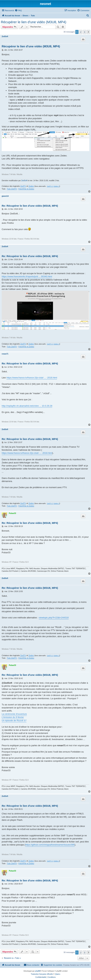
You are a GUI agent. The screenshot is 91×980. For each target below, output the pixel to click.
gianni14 (5, 196)
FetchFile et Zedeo (26, 189)
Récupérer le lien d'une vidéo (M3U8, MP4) (34, 22)
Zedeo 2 (57, 186)
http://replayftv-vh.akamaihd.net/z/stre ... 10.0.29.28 (27, 406)
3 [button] (85, 32)
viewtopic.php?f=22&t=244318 (54, 618)
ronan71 (5, 354)
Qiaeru (58, 974)
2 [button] (81, 32)
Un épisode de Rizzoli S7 (14, 720)
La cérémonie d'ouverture (14, 714)
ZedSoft (5, 36)
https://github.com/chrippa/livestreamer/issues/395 (50, 845)
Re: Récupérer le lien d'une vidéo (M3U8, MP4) (30, 206)
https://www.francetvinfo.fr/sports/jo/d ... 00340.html (27, 276)
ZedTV (23, 186)
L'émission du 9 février (13, 717)
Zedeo (31, 186)
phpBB (38, 971)
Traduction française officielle (42, 974)
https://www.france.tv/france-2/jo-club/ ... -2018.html (32, 378)
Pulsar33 (12, 513)
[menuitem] (18, 10)
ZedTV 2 (50, 186)
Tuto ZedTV (12, 189)
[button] (88, 32)
